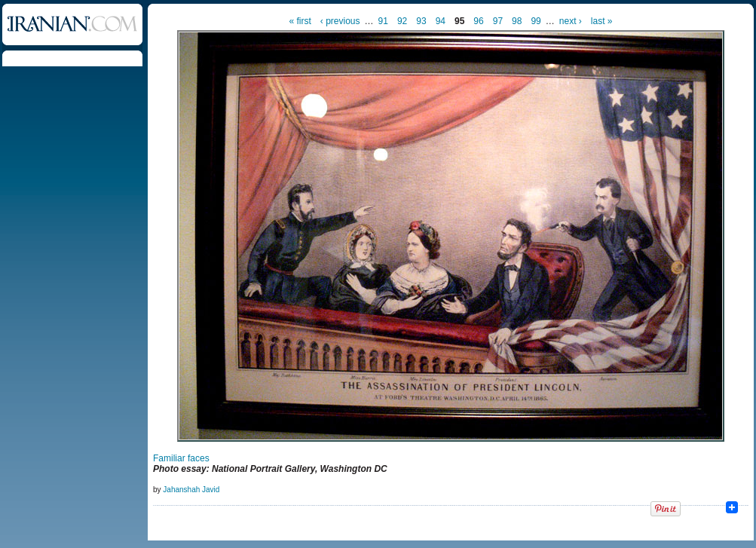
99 (536, 21)
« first (300, 21)
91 (383, 21)
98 (517, 21)
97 (498, 21)
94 (441, 21)
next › (571, 21)
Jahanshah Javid (191, 490)
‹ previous (340, 21)
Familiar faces (181, 458)
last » (602, 21)
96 (478, 21)
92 (402, 21)
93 (421, 21)
